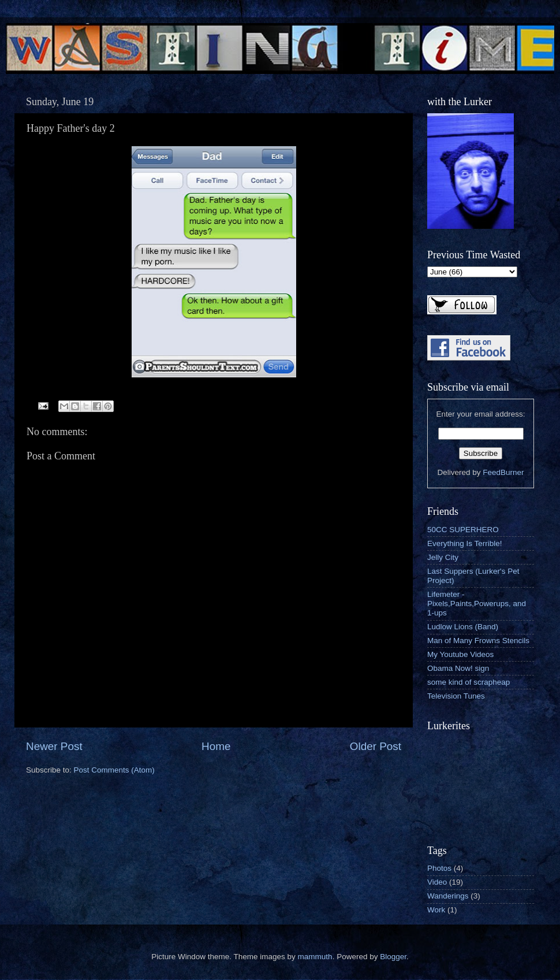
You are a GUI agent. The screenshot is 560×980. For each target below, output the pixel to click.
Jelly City (443, 557)
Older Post (376, 746)
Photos (439, 868)
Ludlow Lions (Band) (463, 627)
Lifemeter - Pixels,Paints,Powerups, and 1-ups (477, 604)
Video (437, 882)
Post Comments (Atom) (114, 770)
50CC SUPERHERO (463, 530)
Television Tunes (456, 696)
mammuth (315, 957)
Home (216, 746)
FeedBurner (503, 472)
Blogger (393, 957)
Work (436, 910)
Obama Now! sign (458, 668)
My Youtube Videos (460, 654)
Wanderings (448, 896)
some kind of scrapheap (468, 682)
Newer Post (54, 746)
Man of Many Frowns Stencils (478, 641)
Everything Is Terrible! (465, 543)
